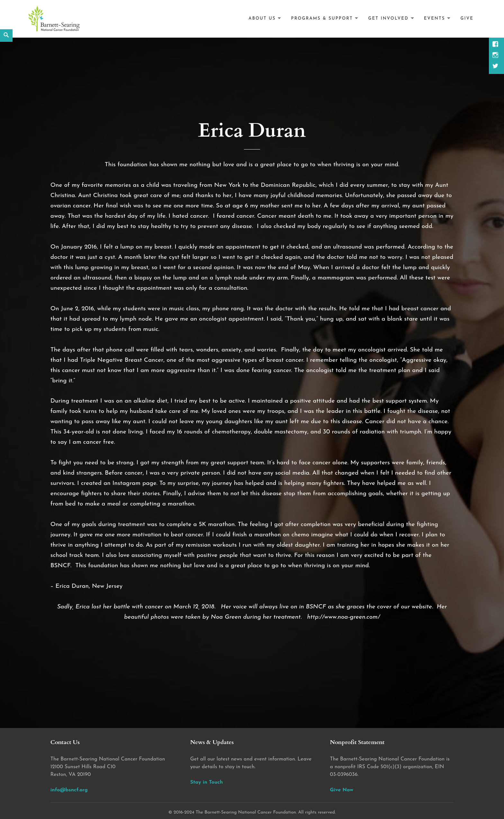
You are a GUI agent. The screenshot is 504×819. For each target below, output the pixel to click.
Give (467, 18)
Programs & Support (322, 18)
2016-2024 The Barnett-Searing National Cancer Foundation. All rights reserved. (255, 812)
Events (435, 18)
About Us (262, 18)
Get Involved (388, 18)
